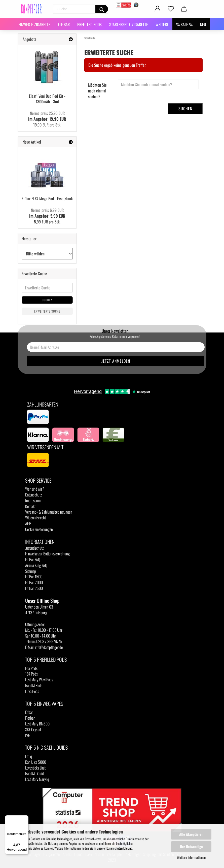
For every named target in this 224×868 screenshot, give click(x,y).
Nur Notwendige (191, 846)
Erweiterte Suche (47, 311)
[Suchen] (102, 9)
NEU (203, 24)
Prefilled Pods (89, 24)
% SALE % (184, 24)
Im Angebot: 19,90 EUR (47, 116)
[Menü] (25, 818)
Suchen (185, 109)
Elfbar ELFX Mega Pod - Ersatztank (47, 198)
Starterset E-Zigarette (129, 24)
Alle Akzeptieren (191, 834)
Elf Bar (64, 24)
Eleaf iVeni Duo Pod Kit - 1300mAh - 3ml (47, 99)
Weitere (162, 24)
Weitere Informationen (191, 857)
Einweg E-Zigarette (34, 24)
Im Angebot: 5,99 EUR (47, 213)
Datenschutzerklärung (119, 848)
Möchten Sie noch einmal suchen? (97, 91)
